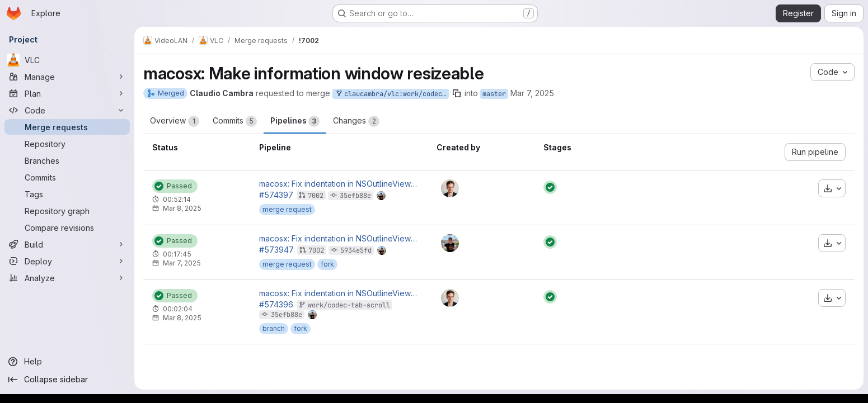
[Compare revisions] (67, 227)
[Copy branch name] (457, 93)
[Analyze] (67, 278)
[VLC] (67, 60)
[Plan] (67, 93)
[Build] (67, 244)
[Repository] (67, 144)
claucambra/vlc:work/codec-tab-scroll (392, 94)
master (494, 94)
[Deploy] (67, 261)
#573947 (276, 250)
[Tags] (67, 194)
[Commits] (67, 177)
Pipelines (295, 121)
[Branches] (67, 160)
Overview (175, 121)
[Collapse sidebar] (67, 380)
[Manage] (67, 77)
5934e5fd (356, 250)
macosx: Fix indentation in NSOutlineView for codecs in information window (339, 184)
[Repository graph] (67, 211)
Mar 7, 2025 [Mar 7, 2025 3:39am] (532, 93)
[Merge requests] (67, 127)
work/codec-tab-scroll (349, 305)
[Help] (67, 362)
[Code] (67, 110)
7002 (316, 196)
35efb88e (355, 196)
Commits (235, 121)
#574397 (276, 195)
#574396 (276, 304)
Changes (356, 121)
